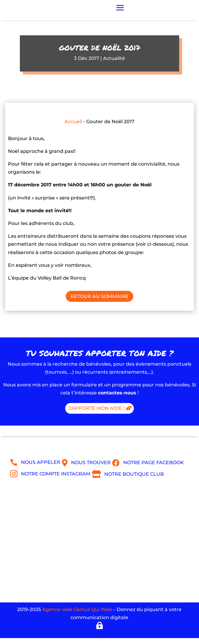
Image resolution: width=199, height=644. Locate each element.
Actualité (114, 58)
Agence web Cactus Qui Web (77, 609)
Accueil (73, 122)
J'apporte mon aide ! (96, 408)
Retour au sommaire (99, 296)
